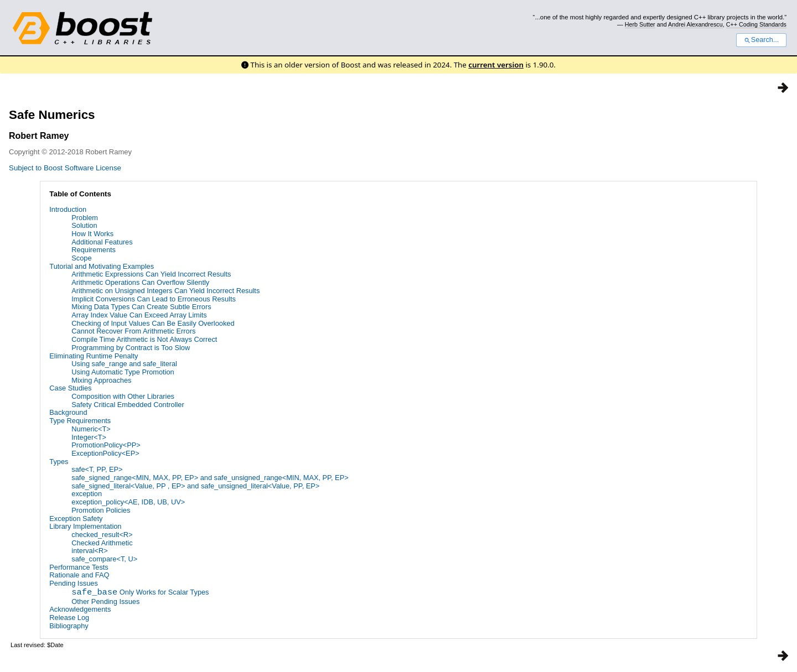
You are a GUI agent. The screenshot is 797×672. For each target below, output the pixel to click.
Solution (84, 225)
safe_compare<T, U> (104, 559)
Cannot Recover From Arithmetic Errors (133, 331)
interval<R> (89, 551)
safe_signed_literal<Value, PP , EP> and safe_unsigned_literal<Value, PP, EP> (195, 486)
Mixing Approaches (101, 380)
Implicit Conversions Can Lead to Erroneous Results (154, 299)
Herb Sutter (640, 24)
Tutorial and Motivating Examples (102, 266)
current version (496, 65)
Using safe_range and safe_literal (124, 364)
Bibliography (69, 626)
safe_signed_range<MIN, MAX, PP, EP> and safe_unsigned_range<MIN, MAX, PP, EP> (210, 478)
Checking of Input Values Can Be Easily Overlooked (153, 323)
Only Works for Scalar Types (140, 593)
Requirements (94, 250)
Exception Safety (76, 519)
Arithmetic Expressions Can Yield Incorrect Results (151, 274)
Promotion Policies (101, 510)
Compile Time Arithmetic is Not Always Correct (144, 339)
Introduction (68, 209)
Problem (85, 218)
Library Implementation (85, 526)
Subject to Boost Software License (65, 168)
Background (68, 412)
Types (59, 462)
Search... (761, 40)
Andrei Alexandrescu (695, 24)
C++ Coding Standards (756, 24)
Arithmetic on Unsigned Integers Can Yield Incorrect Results (165, 291)
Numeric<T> (91, 429)
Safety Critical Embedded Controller (128, 405)
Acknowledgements (80, 609)
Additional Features (102, 242)
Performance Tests (79, 567)
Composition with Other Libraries (123, 396)
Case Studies (70, 388)
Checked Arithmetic (102, 543)
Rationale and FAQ (79, 575)
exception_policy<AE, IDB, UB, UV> (128, 502)
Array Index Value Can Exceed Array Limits (139, 315)
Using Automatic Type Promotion (123, 372)
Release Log (69, 618)
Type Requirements (80, 421)
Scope (81, 258)
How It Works (92, 234)
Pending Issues (74, 583)
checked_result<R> (102, 535)
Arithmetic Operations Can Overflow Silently (140, 282)
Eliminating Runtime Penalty (94, 356)
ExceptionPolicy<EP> (105, 453)
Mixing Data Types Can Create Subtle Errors (141, 307)
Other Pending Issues (105, 601)
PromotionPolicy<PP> (106, 445)
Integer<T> (89, 437)
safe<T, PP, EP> (97, 469)
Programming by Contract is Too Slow (131, 348)
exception (87, 494)
